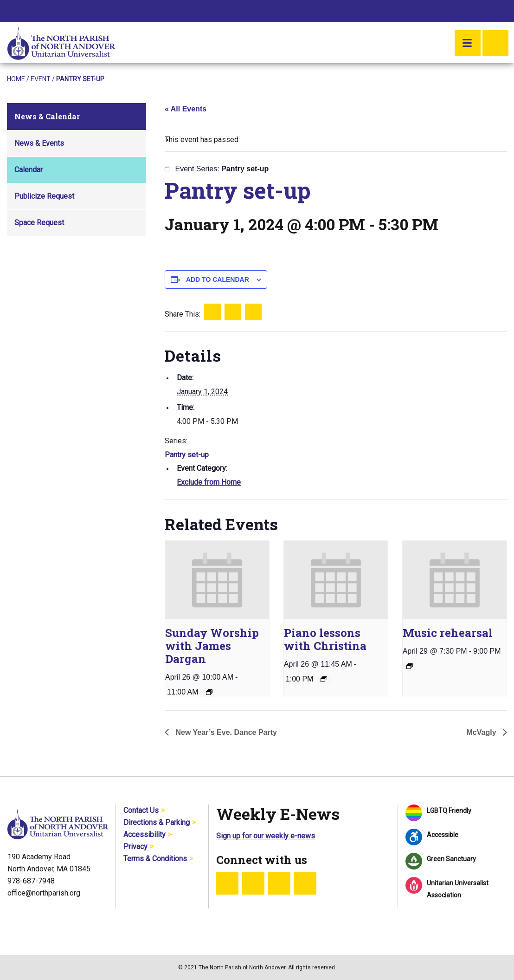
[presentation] (217, 580)
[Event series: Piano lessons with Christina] (324, 679)
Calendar (29, 170)
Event (41, 79)
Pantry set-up (187, 455)
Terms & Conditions (155, 859)
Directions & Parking (157, 822)
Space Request (39, 223)
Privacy (135, 847)
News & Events (39, 143)
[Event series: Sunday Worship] (209, 692)
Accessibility (145, 834)
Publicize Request (44, 196)
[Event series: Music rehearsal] (410, 666)
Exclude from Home (209, 482)
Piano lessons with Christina (325, 639)
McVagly (482, 732)
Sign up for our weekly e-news (266, 836)
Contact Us (141, 810)
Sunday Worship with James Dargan (212, 646)
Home (16, 79)
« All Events (186, 109)
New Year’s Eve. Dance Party (225, 732)
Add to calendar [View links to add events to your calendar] (218, 279)
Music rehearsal (448, 633)
